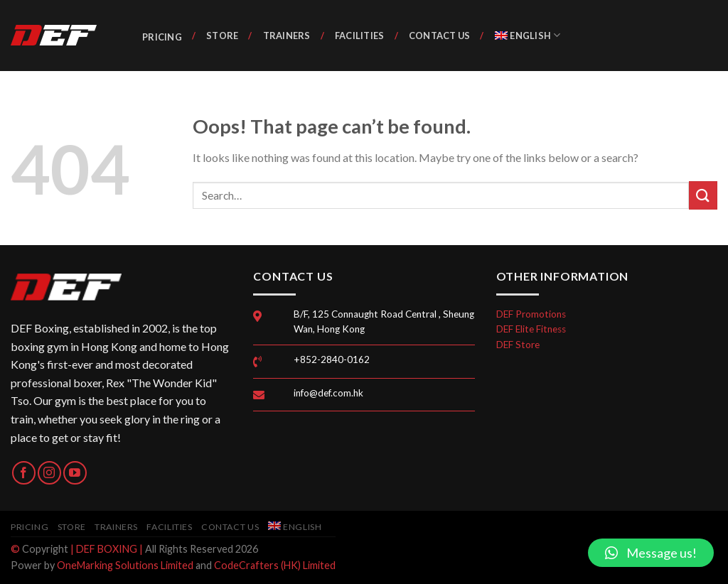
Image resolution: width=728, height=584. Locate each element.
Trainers (287, 36)
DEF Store (518, 345)
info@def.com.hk (328, 393)
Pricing (162, 37)
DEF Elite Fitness (531, 329)
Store (222, 36)
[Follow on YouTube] (75, 473)
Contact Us (440, 36)
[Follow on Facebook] (24, 473)
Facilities (360, 36)
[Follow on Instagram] (49, 473)
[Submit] (703, 195)
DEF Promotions (531, 314)
